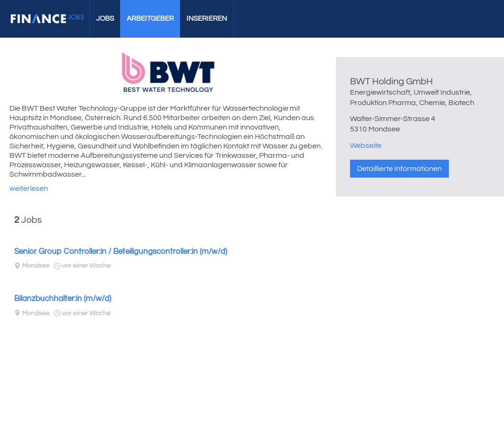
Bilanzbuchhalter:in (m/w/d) (63, 299)
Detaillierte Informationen (399, 169)
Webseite (366, 146)
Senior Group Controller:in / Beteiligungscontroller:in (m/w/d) (121, 252)
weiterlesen (29, 188)
